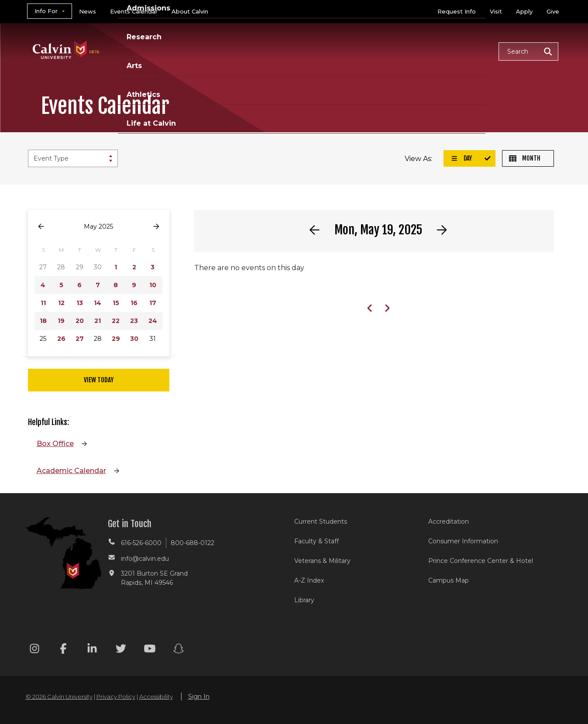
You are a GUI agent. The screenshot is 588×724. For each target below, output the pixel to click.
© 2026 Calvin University (59, 697)
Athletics (402, 51)
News (88, 11)
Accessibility (156, 697)
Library (304, 600)
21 (98, 321)
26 (61, 339)
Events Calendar (134, 11)
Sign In (199, 697)
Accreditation (449, 522)
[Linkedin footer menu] (92, 650)
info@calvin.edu (145, 559)
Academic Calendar (71, 471)
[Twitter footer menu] (121, 650)
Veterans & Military (322, 561)
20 (80, 321)
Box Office (55, 444)
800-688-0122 (193, 543)
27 (80, 339)
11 (43, 303)
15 (116, 303)
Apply (524, 11)
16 (134, 303)
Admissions (261, 51)
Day (461, 158)
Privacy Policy (116, 697)
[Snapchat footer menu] (179, 650)
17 (153, 303)
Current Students (321, 522)
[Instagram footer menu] (34, 650)
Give (553, 11)
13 (80, 303)
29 (116, 339)
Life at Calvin (461, 51)
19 (61, 321)
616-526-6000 (141, 543)
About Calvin (190, 11)
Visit (496, 11)
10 (153, 285)
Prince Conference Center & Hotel (481, 561)
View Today (99, 380)
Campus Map (449, 580)
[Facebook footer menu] (63, 650)
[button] (528, 51)
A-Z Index (309, 580)
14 (98, 303)
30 (134, 339)
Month (525, 158)
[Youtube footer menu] (150, 650)
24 (153, 321)
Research (317, 51)
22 (116, 321)
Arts (360, 51)
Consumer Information (463, 541)
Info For (46, 11)
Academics (200, 51)
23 (134, 321)
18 (43, 321)
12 (61, 303)
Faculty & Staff (316, 541)
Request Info (457, 11)
